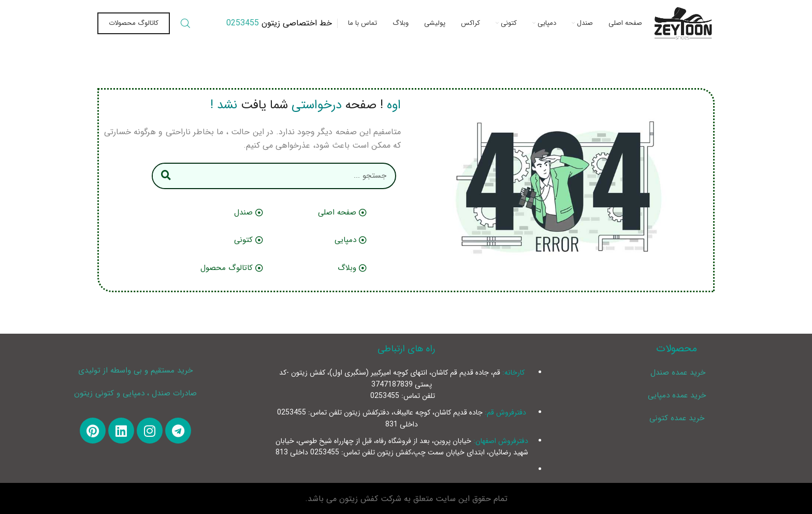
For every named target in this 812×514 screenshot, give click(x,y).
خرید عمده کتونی (677, 418)
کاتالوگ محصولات (134, 23)
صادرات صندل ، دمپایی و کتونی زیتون (135, 393)
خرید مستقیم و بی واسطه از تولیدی (135, 370)
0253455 (243, 23)
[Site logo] (684, 23)
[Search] (185, 23)
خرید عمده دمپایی (677, 395)
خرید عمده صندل (677, 373)
